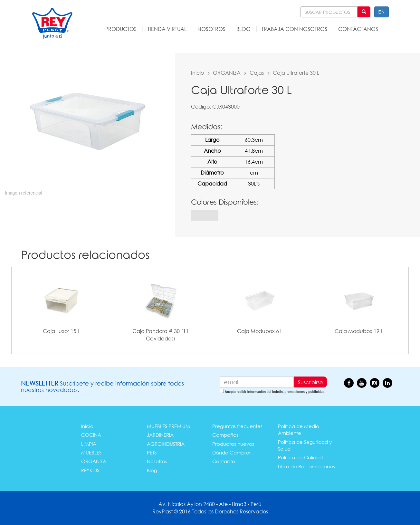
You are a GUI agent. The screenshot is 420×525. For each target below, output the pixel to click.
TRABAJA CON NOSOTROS (294, 29)
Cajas (257, 73)
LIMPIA (89, 444)
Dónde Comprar (232, 453)
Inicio (197, 73)
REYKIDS (90, 470)
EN (382, 12)
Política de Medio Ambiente (299, 430)
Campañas (225, 435)
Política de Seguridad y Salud (305, 445)
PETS (152, 453)
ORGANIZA (227, 73)
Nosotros (157, 461)
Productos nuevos (233, 444)
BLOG (243, 29)
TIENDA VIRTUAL (167, 29)
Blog (152, 470)
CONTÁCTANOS (358, 29)
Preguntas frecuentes (237, 426)
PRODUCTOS (121, 29)
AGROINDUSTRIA (166, 444)
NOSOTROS (211, 29)
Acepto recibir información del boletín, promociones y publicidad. (275, 392)
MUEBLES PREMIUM (168, 426)
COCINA (91, 435)
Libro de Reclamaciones (306, 466)
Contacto (224, 461)
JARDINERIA (160, 435)
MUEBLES (91, 453)
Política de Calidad (300, 457)
